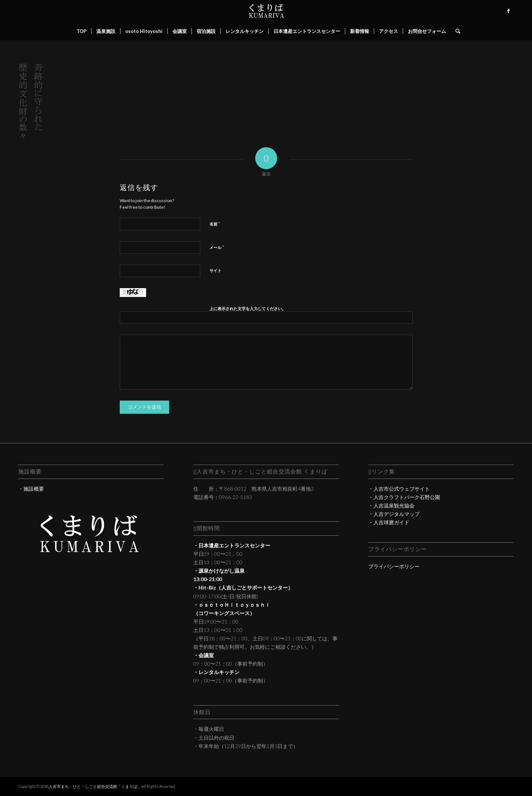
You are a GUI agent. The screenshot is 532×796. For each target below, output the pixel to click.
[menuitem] (81, 31)
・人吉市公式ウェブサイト (399, 489)
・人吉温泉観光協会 (391, 505)
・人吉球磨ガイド (389, 522)
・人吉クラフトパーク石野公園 (404, 497)
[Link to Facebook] (508, 11)
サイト (215, 270)
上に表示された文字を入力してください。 (248, 308)
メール (217, 247)
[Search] (455, 31)
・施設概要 (31, 489)
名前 (215, 224)
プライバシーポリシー (394, 566)
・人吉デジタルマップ (394, 514)
